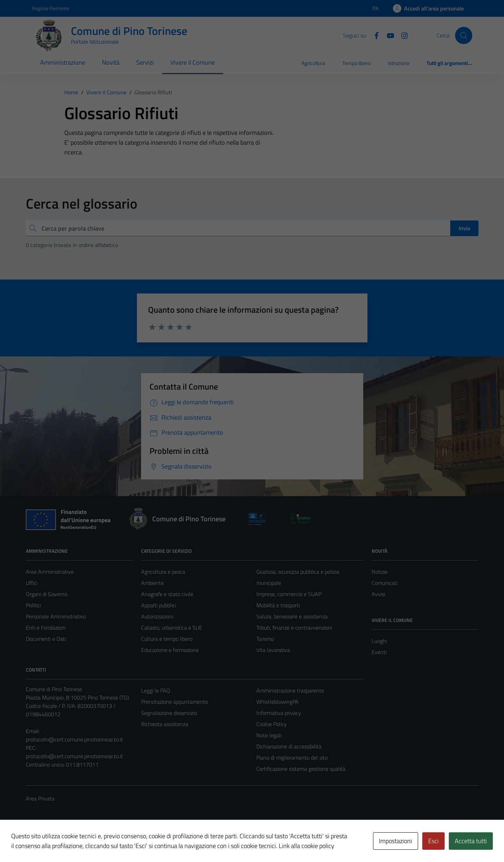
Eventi (379, 652)
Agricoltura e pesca (163, 572)
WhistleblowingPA (277, 702)
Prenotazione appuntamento (174, 702)
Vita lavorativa (273, 650)
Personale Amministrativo (56, 616)
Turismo (265, 639)
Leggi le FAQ (156, 690)
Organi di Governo (47, 594)
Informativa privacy (279, 713)
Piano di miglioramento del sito (292, 758)
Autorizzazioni (157, 616)
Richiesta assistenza (165, 724)
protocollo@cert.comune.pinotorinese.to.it (74, 739)
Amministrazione (63, 62)
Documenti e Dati (46, 639)
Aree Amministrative (50, 572)
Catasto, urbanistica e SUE (172, 628)
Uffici (32, 583)
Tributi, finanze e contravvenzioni (294, 628)
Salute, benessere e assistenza (292, 616)
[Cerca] (463, 35)
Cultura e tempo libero (167, 639)
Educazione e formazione (170, 650)
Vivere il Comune (193, 62)
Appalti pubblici (159, 605)
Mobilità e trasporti (278, 605)
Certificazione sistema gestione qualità (301, 769)
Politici (33, 605)
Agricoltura (313, 63)
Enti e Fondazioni (46, 628)
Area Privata (40, 798)
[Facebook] (374, 35)
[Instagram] (402, 35)
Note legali (269, 735)
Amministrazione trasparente (290, 690)
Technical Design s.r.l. (73, 842)
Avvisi (378, 594)
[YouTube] (388, 35)
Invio (464, 228)
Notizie (380, 572)
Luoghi (379, 641)
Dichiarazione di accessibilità (289, 746)
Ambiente (152, 583)
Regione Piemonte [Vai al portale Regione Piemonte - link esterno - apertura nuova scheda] (51, 8)
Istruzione (399, 63)
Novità (111, 62)
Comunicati (385, 583)
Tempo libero (357, 63)
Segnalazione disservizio (169, 713)
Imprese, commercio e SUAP (289, 594)
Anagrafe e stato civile (167, 594)
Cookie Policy (272, 724)
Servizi (145, 62)
